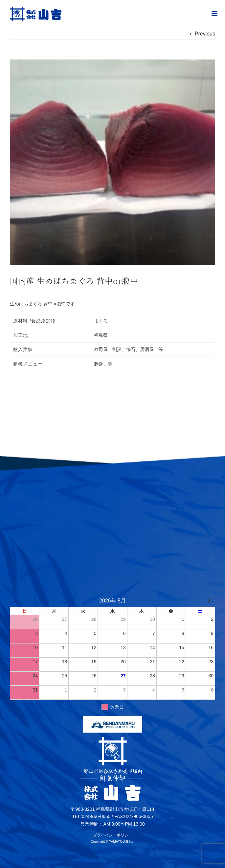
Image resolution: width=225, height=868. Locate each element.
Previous (205, 34)
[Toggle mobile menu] (215, 13)
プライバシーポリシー (113, 835)
